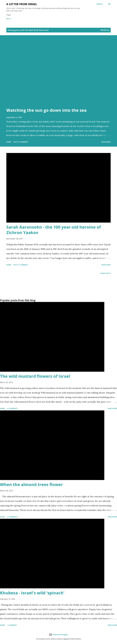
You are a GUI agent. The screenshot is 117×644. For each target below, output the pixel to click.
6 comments (13, 408)
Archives (39, 19)
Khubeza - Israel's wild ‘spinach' (32, 593)
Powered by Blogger (58, 635)
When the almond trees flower (31, 485)
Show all (105, 30)
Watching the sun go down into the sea (46, 110)
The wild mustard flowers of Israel (35, 376)
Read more (106, 142)
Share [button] (9, 142)
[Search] (99, 4)
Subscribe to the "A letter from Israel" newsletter (69, 19)
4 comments (13, 517)
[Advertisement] (58, 290)
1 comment (12, 625)
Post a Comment (21, 142)
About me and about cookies (18, 19)
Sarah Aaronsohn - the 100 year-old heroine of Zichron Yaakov (54, 230)
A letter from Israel (22, 4)
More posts (106, 273)
